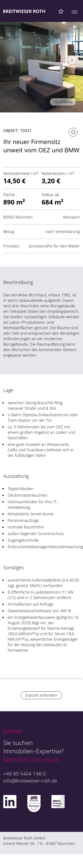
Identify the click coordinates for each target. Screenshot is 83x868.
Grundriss (63, 102)
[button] (72, 60)
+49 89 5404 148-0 (25, 774)
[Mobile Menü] (75, 11)
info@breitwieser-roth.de (30, 781)
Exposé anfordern (41, 695)
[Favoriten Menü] (61, 11)
